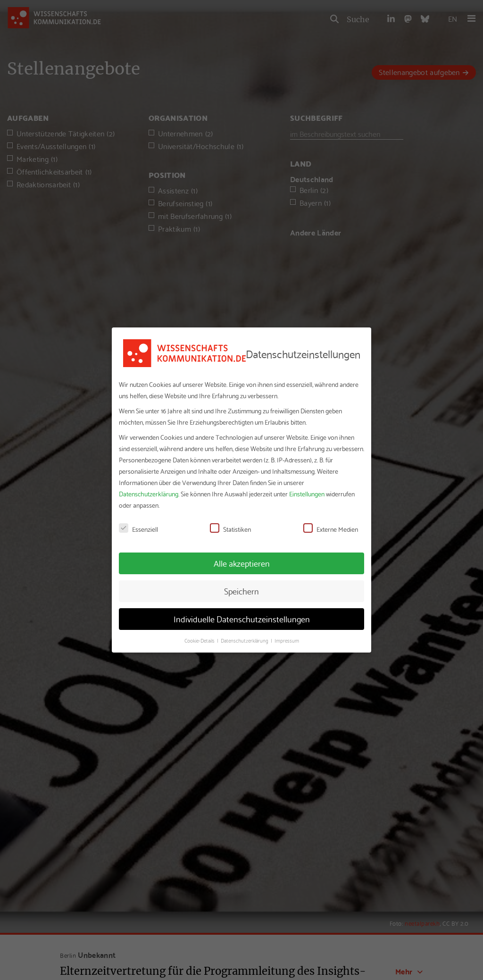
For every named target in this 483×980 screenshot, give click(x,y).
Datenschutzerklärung (149, 494)
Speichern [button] (241, 591)
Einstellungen (307, 494)
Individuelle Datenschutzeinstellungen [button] (242, 619)
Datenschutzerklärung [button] (245, 640)
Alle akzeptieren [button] (242, 563)
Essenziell (138, 529)
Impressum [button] (287, 640)
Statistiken (230, 529)
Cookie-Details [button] (200, 640)
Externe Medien (331, 529)
